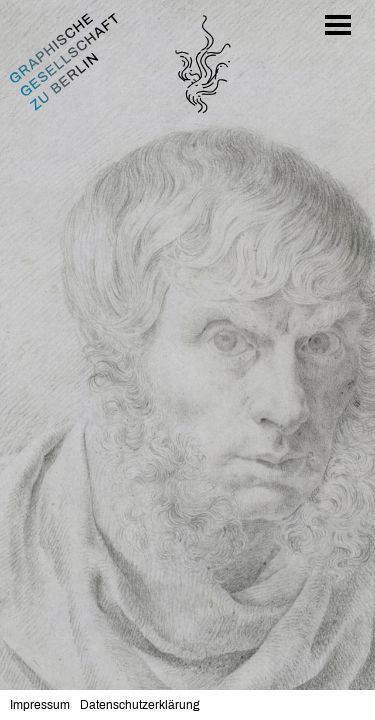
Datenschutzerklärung (140, 705)
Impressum (40, 705)
